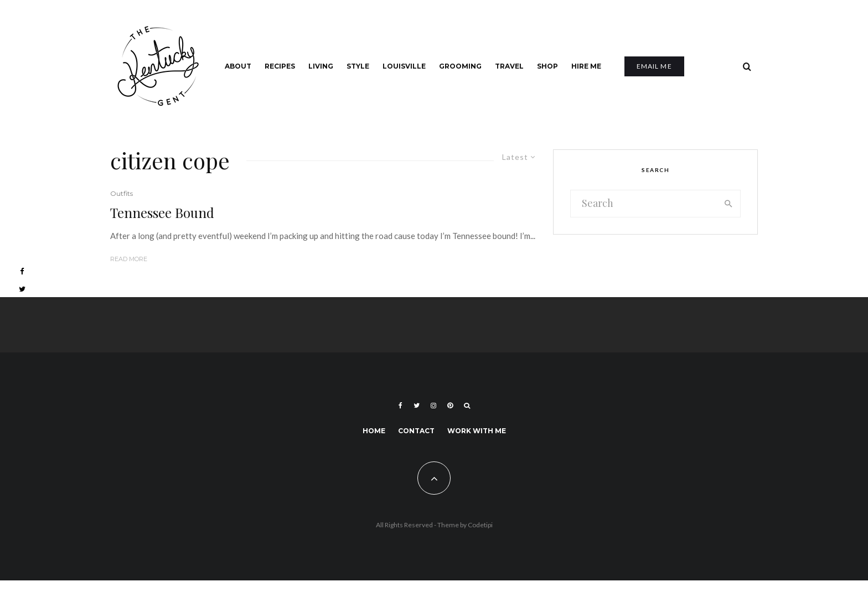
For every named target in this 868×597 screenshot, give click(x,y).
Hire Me (586, 66)
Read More (129, 259)
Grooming (460, 66)
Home (374, 431)
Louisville (404, 66)
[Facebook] (401, 406)
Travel (509, 66)
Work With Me (477, 431)
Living (321, 66)
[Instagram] (433, 406)
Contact (416, 431)
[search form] (644, 204)
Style (358, 66)
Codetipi (480, 525)
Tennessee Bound (162, 213)
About (238, 66)
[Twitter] (417, 406)
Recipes (280, 66)
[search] (728, 204)
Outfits (122, 193)
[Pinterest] (450, 406)
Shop (547, 66)
